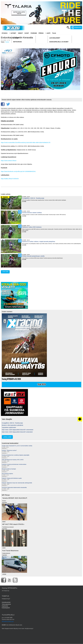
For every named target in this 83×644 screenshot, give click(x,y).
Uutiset (13, 33)
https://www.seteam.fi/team (9, 161)
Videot (20, 33)
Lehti (48, 33)
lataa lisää (5, 272)
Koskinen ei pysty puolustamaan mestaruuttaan (14, 464)
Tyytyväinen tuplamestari (9, 427)
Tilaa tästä (42, 385)
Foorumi (34, 33)
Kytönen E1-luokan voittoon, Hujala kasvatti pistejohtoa (39, 241)
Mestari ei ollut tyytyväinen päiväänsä (12, 425)
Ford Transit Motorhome (10, 551)
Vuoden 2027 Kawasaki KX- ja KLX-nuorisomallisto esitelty (17, 446)
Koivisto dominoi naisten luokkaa (32, 213)
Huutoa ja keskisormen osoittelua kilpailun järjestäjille (16, 455)
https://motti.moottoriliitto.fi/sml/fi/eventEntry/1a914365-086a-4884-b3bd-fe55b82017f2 (26, 143)
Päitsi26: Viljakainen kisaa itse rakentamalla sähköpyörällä (17, 483)
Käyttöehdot (5, 606)
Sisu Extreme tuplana (7, 474)
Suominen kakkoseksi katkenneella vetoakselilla (14, 487)
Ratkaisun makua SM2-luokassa (32, 227)
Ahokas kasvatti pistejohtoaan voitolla (33, 256)
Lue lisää (25, 202)
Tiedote (7, 42)
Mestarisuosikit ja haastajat (9, 469)
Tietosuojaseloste (6, 604)
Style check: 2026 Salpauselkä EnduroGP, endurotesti (17, 432)
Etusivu (5, 33)
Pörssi (41, 33)
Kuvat (27, 33)
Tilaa (54, 33)
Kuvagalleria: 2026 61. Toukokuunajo (33, 198)
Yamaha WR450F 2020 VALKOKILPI (15, 498)
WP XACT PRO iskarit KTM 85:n (13, 524)
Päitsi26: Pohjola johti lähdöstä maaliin (12, 478)
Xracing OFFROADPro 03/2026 (11, 379)
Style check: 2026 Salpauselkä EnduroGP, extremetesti (17, 430)
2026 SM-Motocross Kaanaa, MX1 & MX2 (13, 460)
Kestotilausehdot (6, 602)
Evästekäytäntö (6, 608)
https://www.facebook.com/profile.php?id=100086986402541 (18, 171)
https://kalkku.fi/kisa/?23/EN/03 (10, 179)
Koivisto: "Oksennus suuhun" (9, 450)
